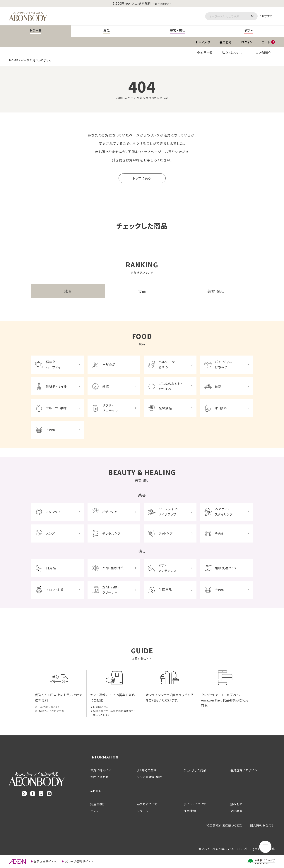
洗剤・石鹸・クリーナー (111, 590)
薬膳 (106, 386)
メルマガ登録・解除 (150, 777)
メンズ (51, 533)
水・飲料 (221, 408)
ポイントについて (195, 804)
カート (268, 42)
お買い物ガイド (101, 770)
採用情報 (190, 811)
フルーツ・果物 (56, 408)
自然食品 (109, 364)
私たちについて (232, 53)
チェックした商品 (195, 770)
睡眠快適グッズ (226, 568)
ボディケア (110, 512)
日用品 (51, 568)
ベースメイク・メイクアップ (169, 512)
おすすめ (267, 16)
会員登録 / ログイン (244, 770)
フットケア (166, 533)
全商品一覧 (205, 53)
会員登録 (226, 42)
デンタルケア (112, 533)
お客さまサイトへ (45, 861)
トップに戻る (142, 178)
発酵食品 (165, 408)
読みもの (236, 804)
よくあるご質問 (147, 770)
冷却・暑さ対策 (113, 568)
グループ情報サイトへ (79, 861)
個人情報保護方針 (262, 825)
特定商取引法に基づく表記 (224, 825)
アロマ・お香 (55, 590)
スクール (143, 811)
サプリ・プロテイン (110, 408)
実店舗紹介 (263, 53)
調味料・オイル (57, 386)
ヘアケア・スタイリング (224, 512)
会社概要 (237, 811)
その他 (51, 430)
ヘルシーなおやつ (167, 364)
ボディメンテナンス (168, 568)
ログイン (247, 42)
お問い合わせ (99, 777)
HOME (14, 60)
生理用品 (165, 590)
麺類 (218, 386)
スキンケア (54, 512)
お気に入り (203, 42)
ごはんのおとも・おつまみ (170, 386)
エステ (95, 811)
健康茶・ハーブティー (55, 364)
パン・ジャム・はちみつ (224, 364)
